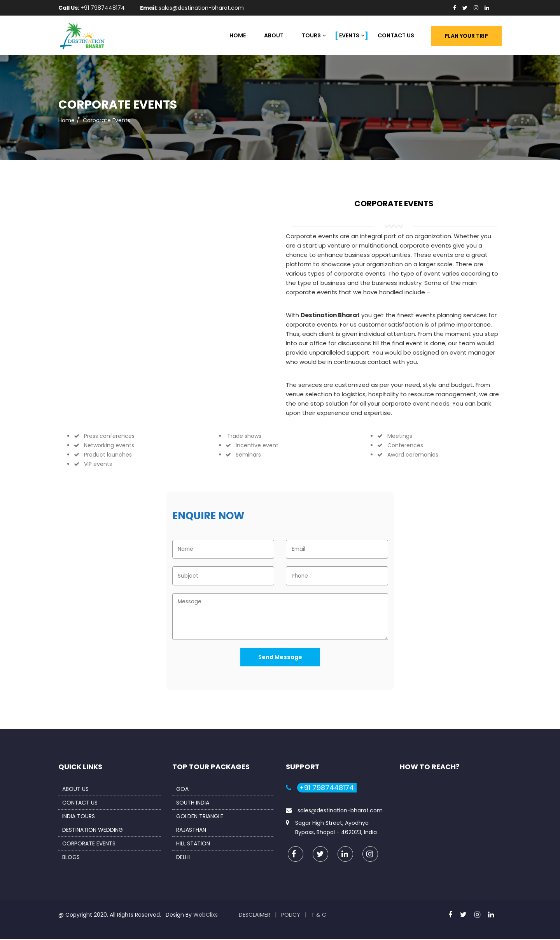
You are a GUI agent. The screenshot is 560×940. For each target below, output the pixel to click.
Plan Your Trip (466, 36)
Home (238, 35)
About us (75, 790)
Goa (182, 790)
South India (193, 804)
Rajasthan (191, 831)
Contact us (80, 804)
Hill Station (193, 845)
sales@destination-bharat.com (340, 812)
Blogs (71, 858)
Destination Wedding (93, 831)
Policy (291, 916)
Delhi (183, 858)
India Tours (79, 817)
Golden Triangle (200, 817)
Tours (311, 35)
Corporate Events (89, 845)
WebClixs (206, 916)
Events (349, 35)
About (274, 35)
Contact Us (396, 35)
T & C (319, 916)
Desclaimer (255, 916)
